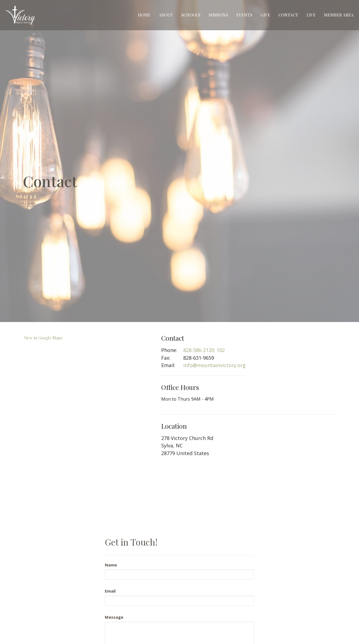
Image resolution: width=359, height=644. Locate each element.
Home (144, 15)
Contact (288, 15)
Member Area (339, 15)
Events (244, 15)
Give (265, 15)
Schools (191, 15)
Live (311, 15)
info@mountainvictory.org (214, 365)
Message (114, 617)
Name (111, 565)
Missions (218, 15)
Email (110, 591)
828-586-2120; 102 (204, 350)
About (166, 15)
